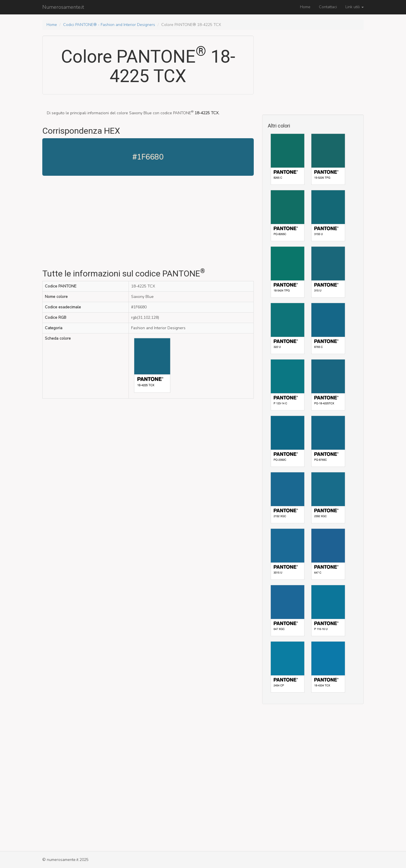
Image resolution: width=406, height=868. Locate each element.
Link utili (355, 7)
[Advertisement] (148, 224)
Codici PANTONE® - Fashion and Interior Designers (109, 25)
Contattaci (328, 7)
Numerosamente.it (63, 7)
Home (305, 7)
